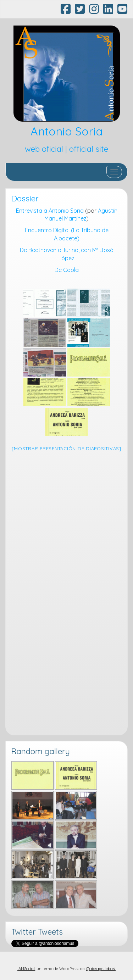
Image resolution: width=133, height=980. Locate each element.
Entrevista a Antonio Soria (50, 211)
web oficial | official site (66, 149)
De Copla (67, 270)
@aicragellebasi (101, 969)
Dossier (25, 199)
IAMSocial (26, 969)
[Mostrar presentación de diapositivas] (66, 449)
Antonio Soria (67, 131)
